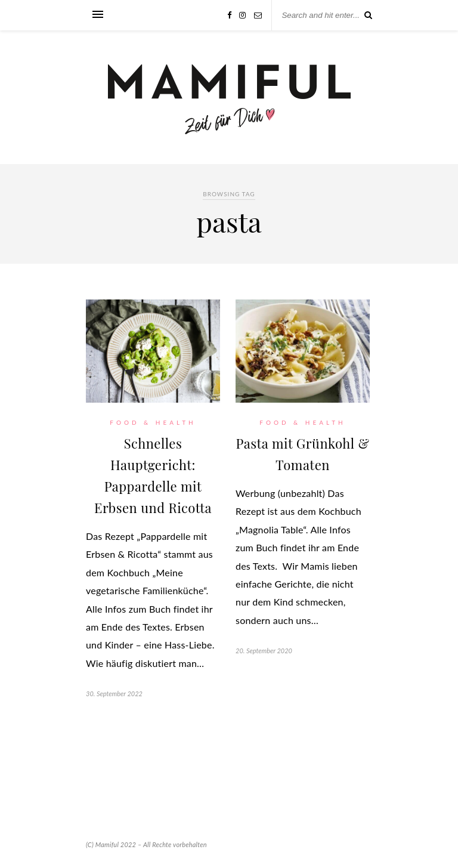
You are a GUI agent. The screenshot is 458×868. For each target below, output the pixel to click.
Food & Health (153, 422)
